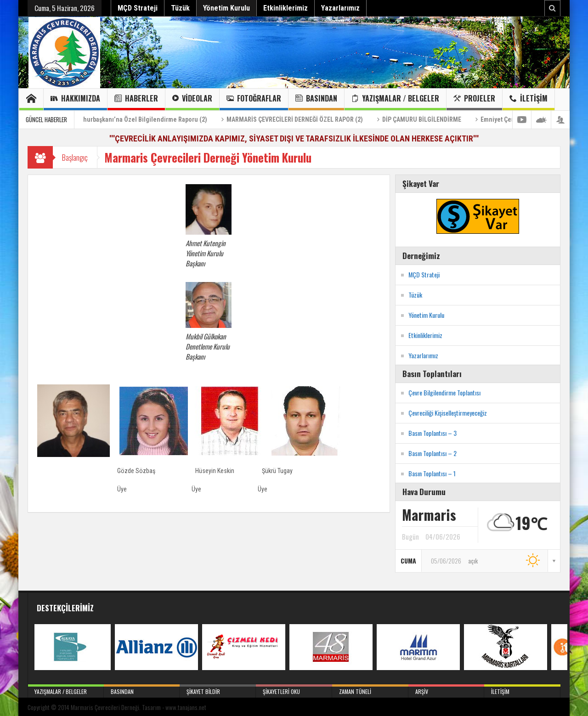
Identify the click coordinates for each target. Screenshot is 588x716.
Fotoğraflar (254, 99)
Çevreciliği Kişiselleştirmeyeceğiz (448, 413)
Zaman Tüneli (370, 690)
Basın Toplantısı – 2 (433, 453)
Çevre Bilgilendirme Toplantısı (444, 392)
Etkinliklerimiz (286, 8)
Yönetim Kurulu (226, 8)
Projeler (474, 99)
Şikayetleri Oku (294, 690)
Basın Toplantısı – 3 (433, 433)
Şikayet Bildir (218, 690)
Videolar (192, 99)
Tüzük (180, 8)
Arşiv (447, 690)
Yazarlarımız (340, 8)
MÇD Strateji (138, 8)
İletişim (529, 99)
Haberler (136, 99)
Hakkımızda (75, 99)
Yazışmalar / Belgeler (395, 99)
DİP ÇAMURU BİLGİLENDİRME (433, 119)
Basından (316, 99)
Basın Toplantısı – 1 (432, 473)
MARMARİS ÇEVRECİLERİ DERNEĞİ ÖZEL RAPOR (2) (306, 119)
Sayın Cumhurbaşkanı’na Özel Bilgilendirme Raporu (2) (142, 119)
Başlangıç (75, 157)
